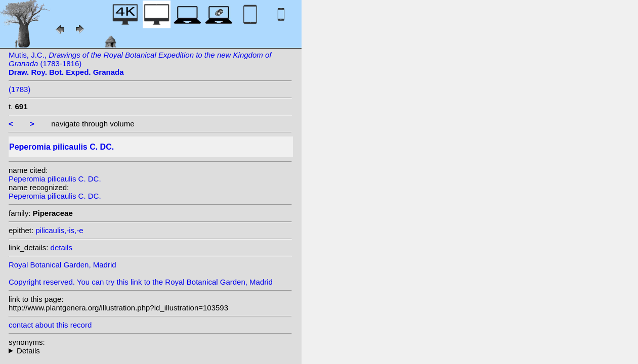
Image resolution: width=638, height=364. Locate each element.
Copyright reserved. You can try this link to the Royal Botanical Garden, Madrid (141, 282)
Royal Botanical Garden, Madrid (62, 265)
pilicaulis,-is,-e (59, 230)
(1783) (19, 89)
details (61, 247)
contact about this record (50, 325)
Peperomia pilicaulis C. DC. (55, 179)
